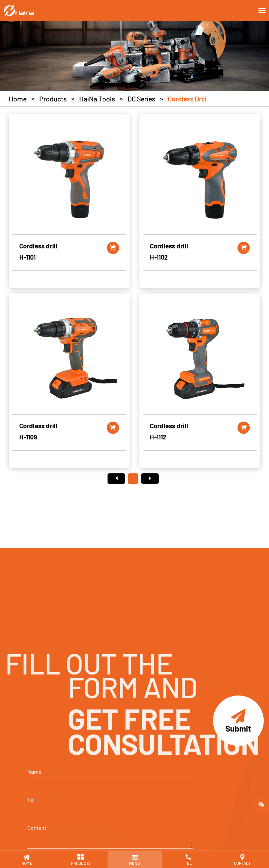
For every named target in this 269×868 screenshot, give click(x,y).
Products (53, 99)
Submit (238, 721)
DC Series (141, 99)
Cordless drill (187, 99)
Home (18, 99)
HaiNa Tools (97, 99)
